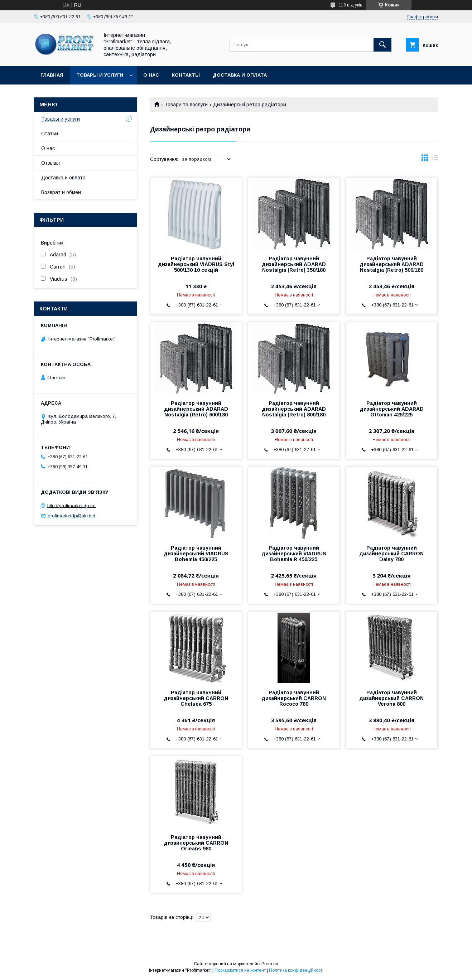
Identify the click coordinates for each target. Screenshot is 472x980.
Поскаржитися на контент (240, 970)
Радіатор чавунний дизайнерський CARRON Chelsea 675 (196, 698)
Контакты (186, 75)
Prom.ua (270, 964)
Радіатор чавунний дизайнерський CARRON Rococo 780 (294, 698)
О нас (151, 75)
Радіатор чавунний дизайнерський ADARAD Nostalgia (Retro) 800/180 (294, 409)
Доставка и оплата (240, 75)
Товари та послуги (186, 105)
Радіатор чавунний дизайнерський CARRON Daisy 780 (391, 554)
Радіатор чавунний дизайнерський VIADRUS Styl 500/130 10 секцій (196, 264)
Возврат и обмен (61, 192)
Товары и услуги (100, 75)
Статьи (50, 134)
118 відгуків (351, 5)
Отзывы (50, 163)
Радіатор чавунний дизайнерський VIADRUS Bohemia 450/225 (196, 554)
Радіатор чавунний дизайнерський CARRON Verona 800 (391, 698)
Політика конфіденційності (296, 970)
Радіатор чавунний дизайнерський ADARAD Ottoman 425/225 (392, 409)
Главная (52, 75)
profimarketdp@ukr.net (71, 516)
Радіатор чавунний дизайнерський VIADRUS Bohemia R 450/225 (294, 554)
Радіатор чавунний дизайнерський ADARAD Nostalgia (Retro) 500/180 (392, 264)
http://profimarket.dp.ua (71, 505)
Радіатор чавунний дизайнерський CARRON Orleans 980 (196, 843)
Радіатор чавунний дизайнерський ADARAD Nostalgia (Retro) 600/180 (196, 409)
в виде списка (435, 159)
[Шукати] (382, 45)
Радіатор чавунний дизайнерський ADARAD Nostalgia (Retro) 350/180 (294, 264)
